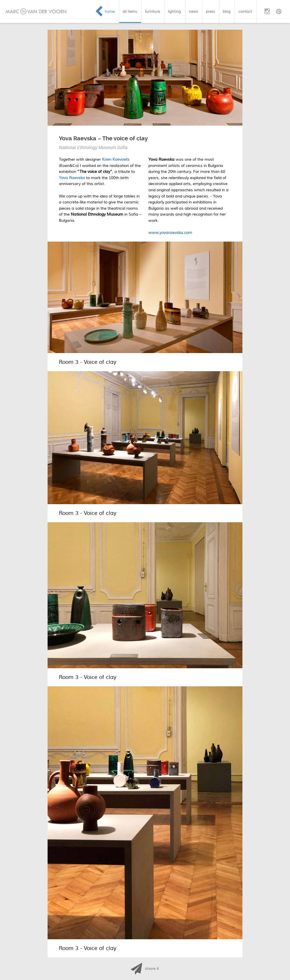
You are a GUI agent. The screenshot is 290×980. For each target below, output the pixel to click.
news (193, 11)
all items (130, 11)
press (210, 11)
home (110, 11)
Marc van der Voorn (36, 11)
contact (245, 11)
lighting (174, 11)
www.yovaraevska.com (170, 233)
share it (152, 969)
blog (227, 11)
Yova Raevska (72, 178)
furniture (153, 11)
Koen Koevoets (116, 159)
